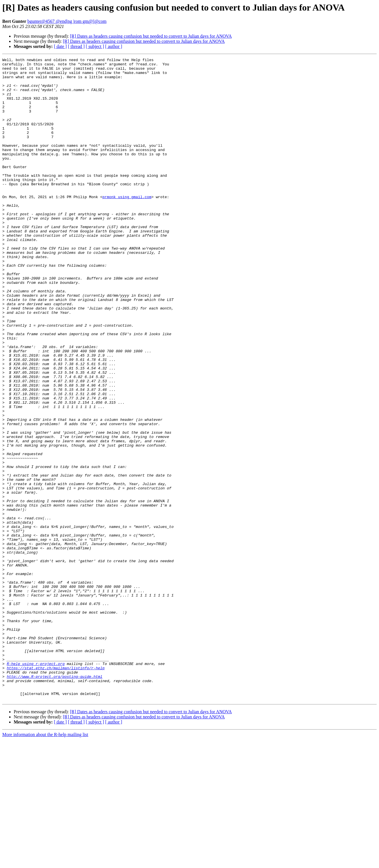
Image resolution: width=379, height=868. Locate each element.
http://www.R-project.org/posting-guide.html (55, 801)
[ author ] (114, 46)
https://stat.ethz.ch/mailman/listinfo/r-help (56, 790)
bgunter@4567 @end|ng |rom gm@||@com (67, 21)
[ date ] (60, 46)
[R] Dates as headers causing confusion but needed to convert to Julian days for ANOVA (151, 36)
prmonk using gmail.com (127, 225)
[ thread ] (76, 46)
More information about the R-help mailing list (45, 863)
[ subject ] (95, 46)
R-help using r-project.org (36, 785)
